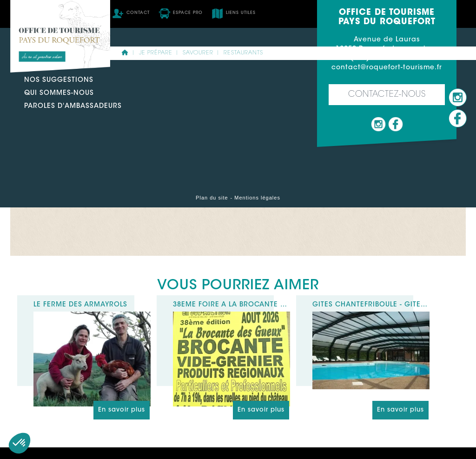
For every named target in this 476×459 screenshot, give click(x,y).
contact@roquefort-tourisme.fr (387, 68)
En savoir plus (122, 410)
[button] (20, 443)
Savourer (198, 53)
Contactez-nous (387, 95)
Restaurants (243, 53)
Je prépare (156, 53)
